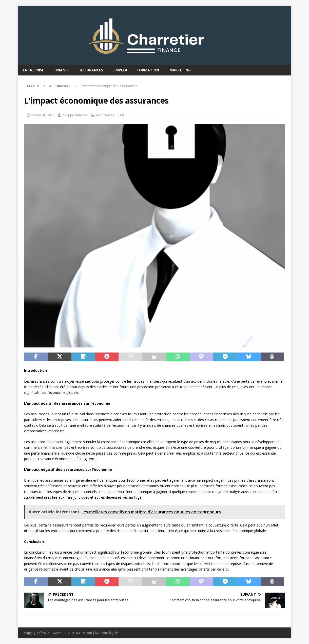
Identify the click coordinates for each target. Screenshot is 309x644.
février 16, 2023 (43, 115)
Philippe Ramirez (75, 115)
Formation (148, 70)
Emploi (120, 70)
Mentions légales (107, 633)
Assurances (92, 70)
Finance (62, 70)
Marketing (180, 70)
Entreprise (33, 70)
